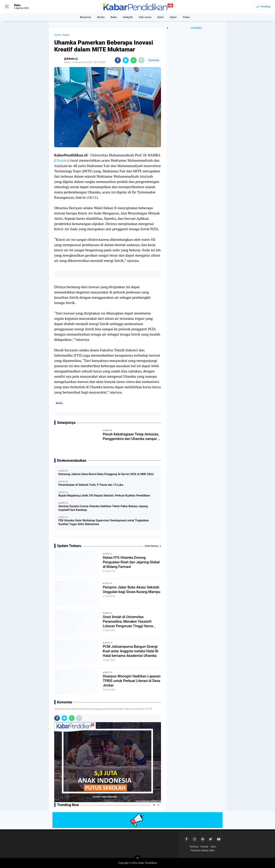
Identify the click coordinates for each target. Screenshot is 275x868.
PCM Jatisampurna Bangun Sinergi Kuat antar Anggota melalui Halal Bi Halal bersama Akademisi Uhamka (131, 651)
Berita (101, 17)
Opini (173, 17)
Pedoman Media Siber (203, 850)
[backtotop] (137, 859)
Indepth (128, 17)
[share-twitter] (126, 60)
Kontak (204, 847)
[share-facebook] (118, 60)
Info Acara (145, 17)
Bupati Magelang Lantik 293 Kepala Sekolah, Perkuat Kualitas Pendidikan (104, 496)
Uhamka (62, 160)
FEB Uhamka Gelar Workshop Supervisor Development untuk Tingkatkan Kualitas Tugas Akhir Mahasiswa (104, 522)
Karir (161, 17)
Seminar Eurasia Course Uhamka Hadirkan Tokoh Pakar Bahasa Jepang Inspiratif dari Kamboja (103, 508)
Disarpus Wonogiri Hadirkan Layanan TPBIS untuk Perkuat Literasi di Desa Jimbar (132, 681)
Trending (265, 6)
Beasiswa (85, 17)
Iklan (213, 847)
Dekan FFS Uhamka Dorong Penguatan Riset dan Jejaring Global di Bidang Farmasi (131, 562)
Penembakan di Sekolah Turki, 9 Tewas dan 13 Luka (91, 485)
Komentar (154, 60)
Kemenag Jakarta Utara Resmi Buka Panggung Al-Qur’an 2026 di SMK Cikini (106, 474)
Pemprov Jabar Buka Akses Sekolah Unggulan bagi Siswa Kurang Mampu (132, 589)
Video (186, 17)
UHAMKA (196, 28)
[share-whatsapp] (134, 60)
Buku (114, 17)
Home (58, 35)
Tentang (194, 847)
